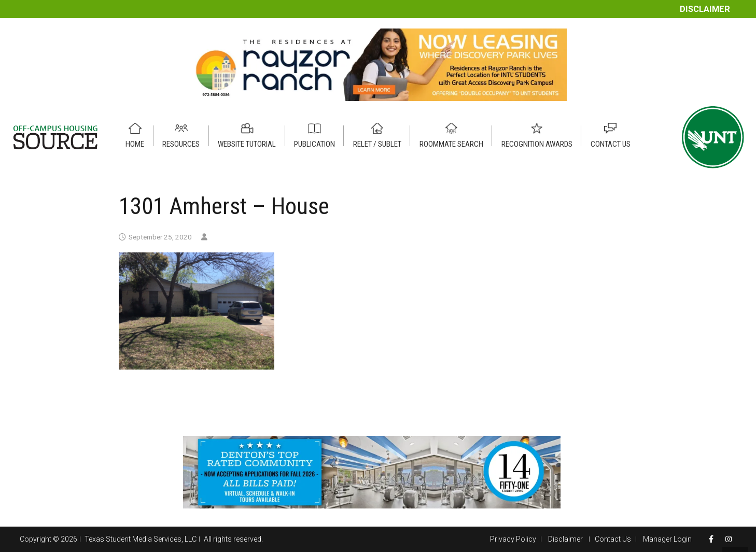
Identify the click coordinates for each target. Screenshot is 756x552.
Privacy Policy (513, 539)
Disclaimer (705, 9)
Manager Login (667, 539)
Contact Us (613, 539)
